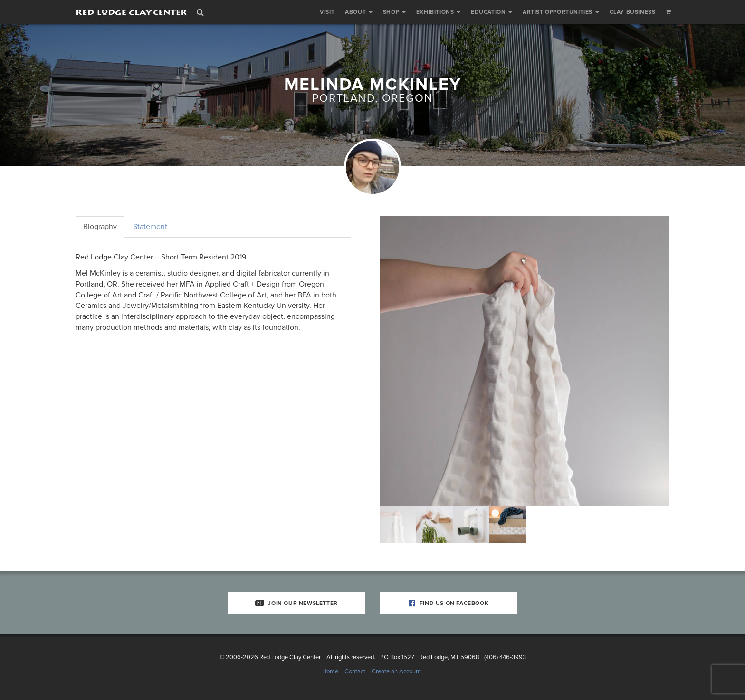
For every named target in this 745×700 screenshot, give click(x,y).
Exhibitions (438, 12)
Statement (150, 227)
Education (492, 12)
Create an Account (396, 671)
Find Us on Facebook (449, 603)
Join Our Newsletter (296, 603)
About (359, 12)
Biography (100, 227)
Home (330, 671)
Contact (355, 671)
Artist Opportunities (561, 12)
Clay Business (633, 12)
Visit (327, 12)
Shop (394, 12)
